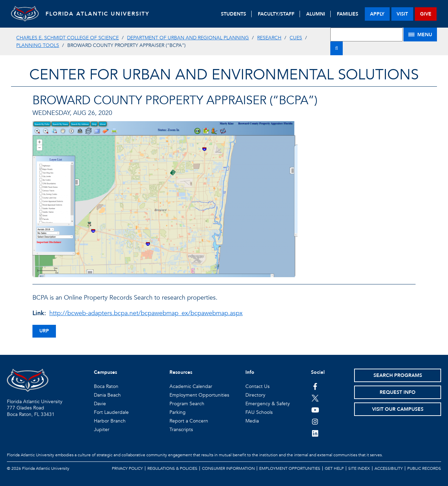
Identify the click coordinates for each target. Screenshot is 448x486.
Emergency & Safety (268, 404)
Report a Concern (189, 421)
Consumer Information (228, 468)
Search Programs (398, 375)
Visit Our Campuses (398, 409)
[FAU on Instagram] (315, 421)
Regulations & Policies (172, 468)
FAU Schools (259, 412)
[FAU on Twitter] (315, 398)
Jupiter (102, 430)
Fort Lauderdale (111, 412)
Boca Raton (106, 386)
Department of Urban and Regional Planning (188, 38)
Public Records (424, 468)
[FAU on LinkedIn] (315, 433)
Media (252, 421)
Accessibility (389, 468)
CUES (296, 38)
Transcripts (181, 430)
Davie (100, 404)
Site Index (359, 468)
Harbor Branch (110, 421)
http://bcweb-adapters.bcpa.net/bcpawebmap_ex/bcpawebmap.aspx (146, 313)
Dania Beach (107, 395)
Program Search (187, 404)
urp (44, 331)
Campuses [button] (105, 372)
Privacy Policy (127, 468)
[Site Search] (366, 35)
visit (402, 14)
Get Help (334, 468)
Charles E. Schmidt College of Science (67, 38)
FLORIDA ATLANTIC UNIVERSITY (98, 14)
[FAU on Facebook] (315, 386)
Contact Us (257, 386)
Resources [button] (181, 372)
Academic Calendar (191, 386)
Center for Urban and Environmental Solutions (224, 75)
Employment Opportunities (199, 395)
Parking (178, 412)
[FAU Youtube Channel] (315, 410)
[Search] (337, 48)
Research (269, 38)
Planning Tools (38, 45)
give (426, 14)
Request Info (398, 392)
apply (377, 14)
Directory (255, 395)
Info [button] (250, 372)
